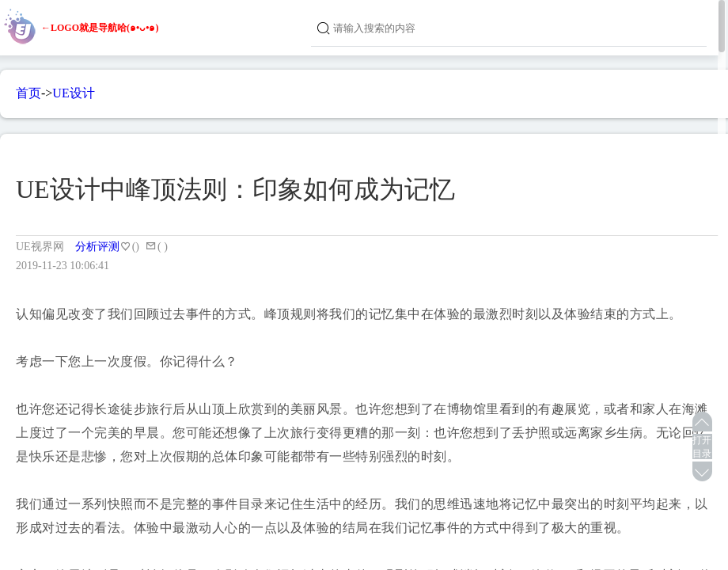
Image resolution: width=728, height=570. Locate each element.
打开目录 (702, 447)
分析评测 (97, 247)
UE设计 (73, 93)
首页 (28, 93)
